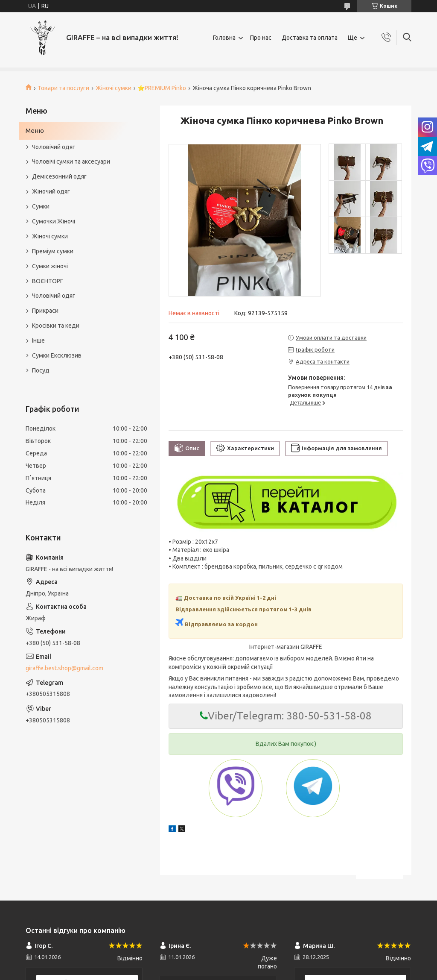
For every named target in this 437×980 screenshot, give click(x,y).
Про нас (261, 38)
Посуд (41, 370)
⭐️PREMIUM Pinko (162, 88)
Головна (224, 38)
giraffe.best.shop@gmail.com (64, 668)
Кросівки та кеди (56, 326)
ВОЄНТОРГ (48, 281)
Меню (35, 131)
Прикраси (45, 311)
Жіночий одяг (51, 191)
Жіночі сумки (114, 88)
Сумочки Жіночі (54, 221)
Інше (38, 340)
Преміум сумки (53, 251)
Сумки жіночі (50, 266)
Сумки (41, 206)
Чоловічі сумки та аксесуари (71, 161)
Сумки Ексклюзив (57, 355)
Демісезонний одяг (59, 176)
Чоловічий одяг (54, 147)
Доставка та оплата (310, 38)
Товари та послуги (63, 88)
